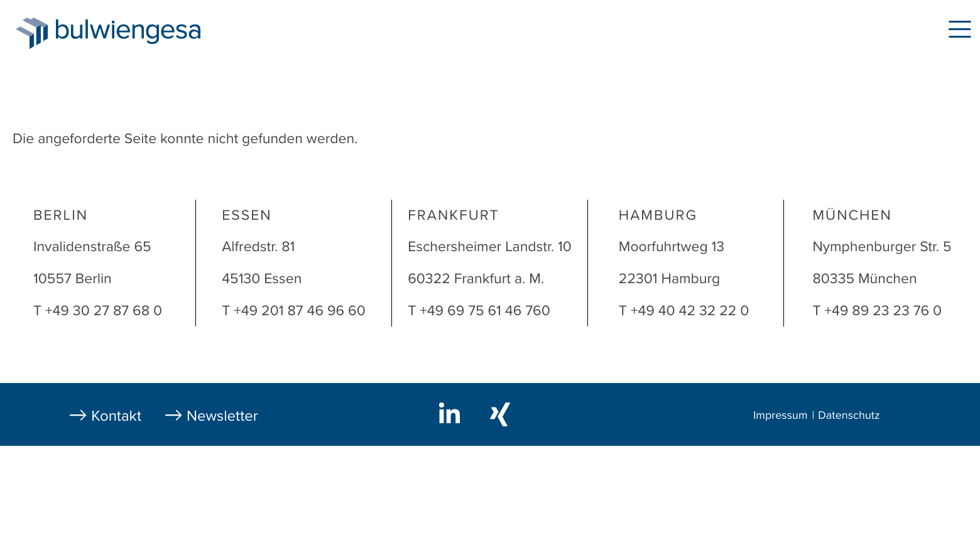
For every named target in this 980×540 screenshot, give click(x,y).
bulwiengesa (147, 32)
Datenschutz (849, 416)
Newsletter (222, 416)
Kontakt (116, 416)
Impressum (780, 416)
